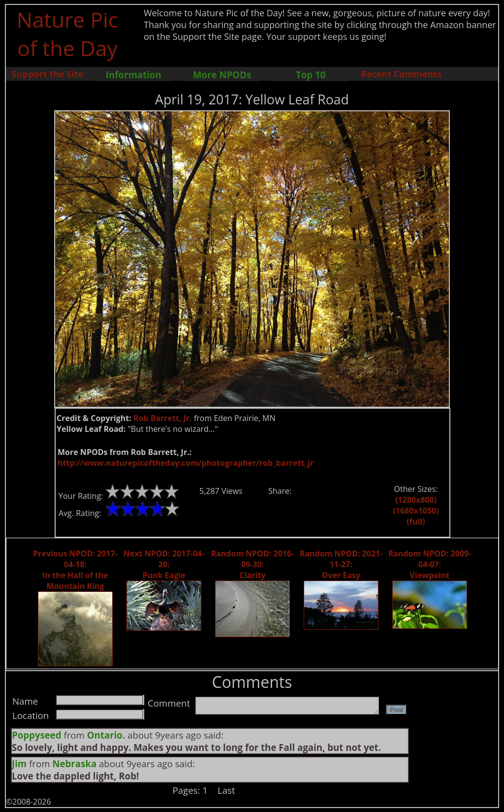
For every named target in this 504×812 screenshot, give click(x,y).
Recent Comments (401, 74)
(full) (416, 521)
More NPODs (222, 75)
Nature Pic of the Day (68, 33)
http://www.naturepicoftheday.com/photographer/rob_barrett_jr (186, 463)
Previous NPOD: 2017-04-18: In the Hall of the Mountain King (75, 570)
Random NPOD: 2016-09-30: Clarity (253, 564)
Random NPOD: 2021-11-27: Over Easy (341, 564)
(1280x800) (416, 500)
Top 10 (311, 75)
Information (134, 75)
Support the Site (47, 74)
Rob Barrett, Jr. (163, 418)
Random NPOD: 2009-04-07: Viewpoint (430, 564)
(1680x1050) (416, 511)
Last (226, 790)
